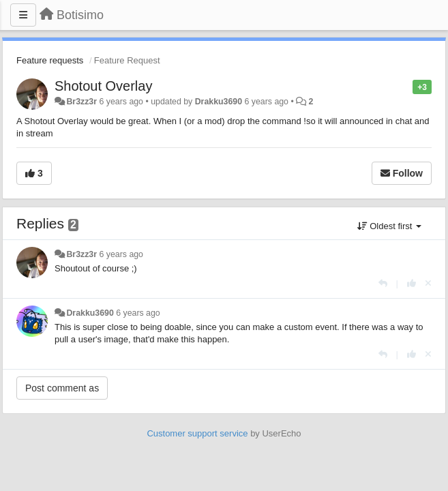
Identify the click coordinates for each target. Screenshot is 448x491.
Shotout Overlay (103, 86)
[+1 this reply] (412, 283)
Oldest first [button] (389, 226)
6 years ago (121, 254)
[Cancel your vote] (428, 283)
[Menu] (23, 15)
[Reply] (383, 283)
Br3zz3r (81, 102)
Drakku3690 (219, 102)
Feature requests (50, 60)
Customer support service (197, 433)
